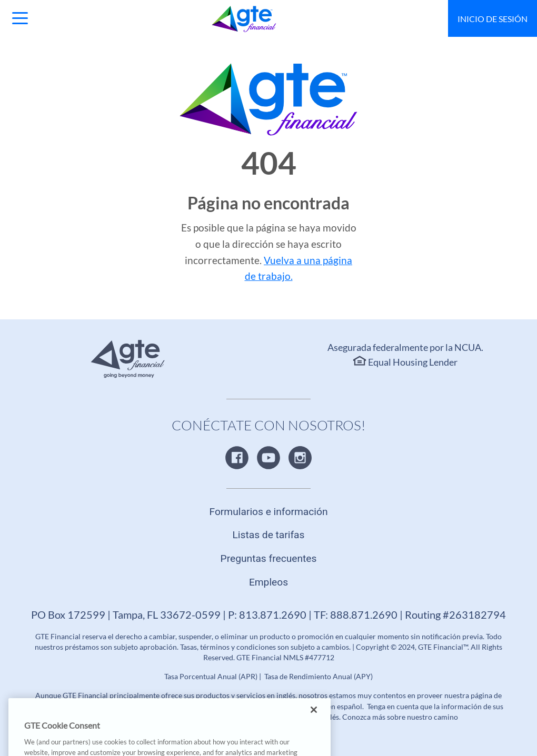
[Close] (314, 720)
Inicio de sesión (493, 19)
